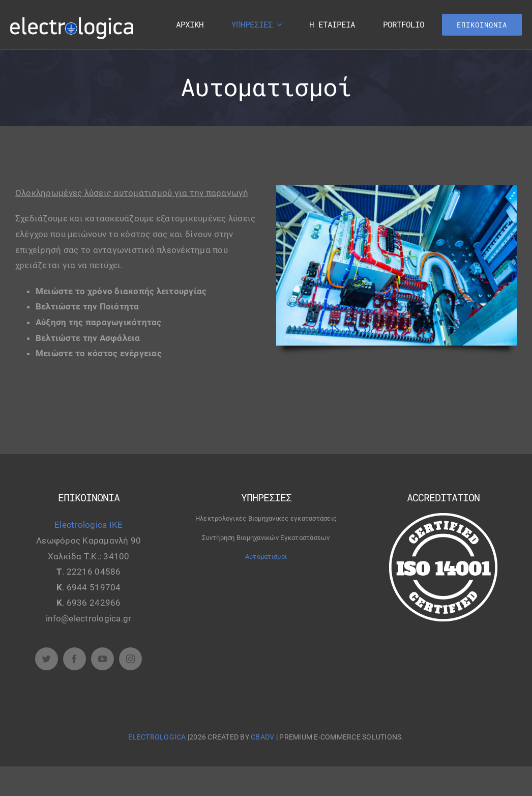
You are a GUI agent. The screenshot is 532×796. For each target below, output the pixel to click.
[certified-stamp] (443, 517)
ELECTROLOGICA (158, 737)
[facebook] (75, 659)
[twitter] (47, 659)
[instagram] (130, 659)
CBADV (262, 737)
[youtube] (102, 659)
